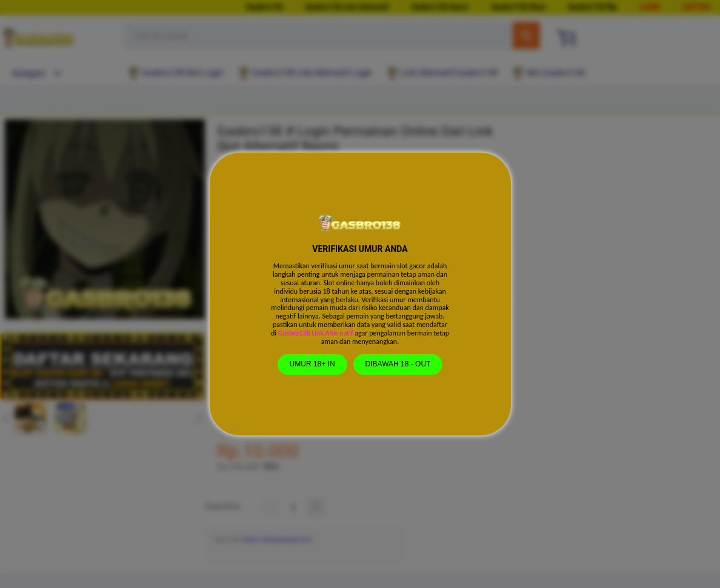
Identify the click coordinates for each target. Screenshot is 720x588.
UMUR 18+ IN (312, 364)
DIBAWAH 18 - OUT (398, 364)
